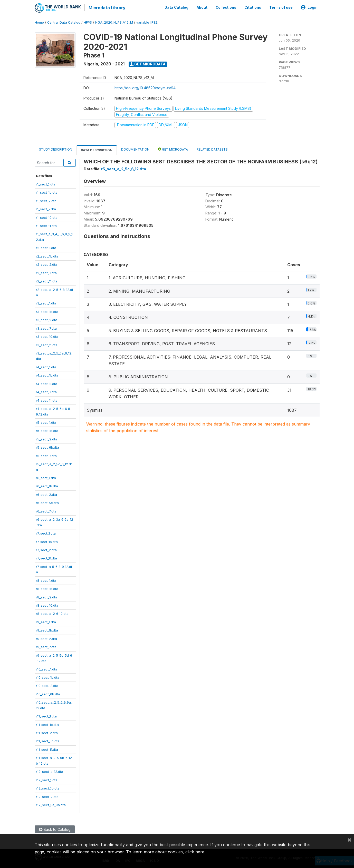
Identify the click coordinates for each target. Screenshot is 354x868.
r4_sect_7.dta (46, 391)
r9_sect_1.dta (46, 621)
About (202, 7)
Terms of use (281, 7)
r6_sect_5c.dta (47, 502)
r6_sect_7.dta (46, 510)
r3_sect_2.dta (47, 319)
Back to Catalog (55, 829)
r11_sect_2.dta (47, 732)
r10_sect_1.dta (47, 668)
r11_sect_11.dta (47, 749)
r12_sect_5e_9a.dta (51, 804)
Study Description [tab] (56, 149)
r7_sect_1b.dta (47, 541)
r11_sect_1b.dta (47, 724)
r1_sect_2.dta (46, 200)
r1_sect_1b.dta (47, 192)
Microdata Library (107, 8)
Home (39, 22)
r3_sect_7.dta (46, 328)
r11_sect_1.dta (46, 715)
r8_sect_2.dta (47, 596)
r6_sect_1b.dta (47, 486)
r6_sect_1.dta (46, 477)
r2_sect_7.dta (46, 272)
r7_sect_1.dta (46, 532)
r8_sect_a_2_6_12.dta (52, 613)
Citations (253, 7)
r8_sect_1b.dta (47, 588)
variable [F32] (147, 22)
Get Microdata (148, 63)
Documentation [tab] (135, 149)
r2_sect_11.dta (47, 280)
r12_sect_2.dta (47, 796)
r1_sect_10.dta (47, 217)
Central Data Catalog (64, 22)
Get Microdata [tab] (173, 148)
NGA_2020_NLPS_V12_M (114, 22)
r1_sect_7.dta (46, 208)
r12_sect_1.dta (47, 779)
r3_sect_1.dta (46, 303)
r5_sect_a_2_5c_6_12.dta (124, 168)
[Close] (349, 840)
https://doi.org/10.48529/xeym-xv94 (145, 87)
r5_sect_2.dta (47, 438)
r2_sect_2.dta (47, 264)
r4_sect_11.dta (47, 400)
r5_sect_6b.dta (47, 447)
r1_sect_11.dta (46, 225)
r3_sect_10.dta (47, 336)
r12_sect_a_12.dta (50, 771)
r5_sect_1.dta (46, 422)
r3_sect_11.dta (47, 344)
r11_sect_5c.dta (48, 741)
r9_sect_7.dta (46, 646)
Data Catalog (176, 7)
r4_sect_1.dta (46, 366)
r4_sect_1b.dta (47, 374)
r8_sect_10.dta (47, 605)
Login (309, 7)
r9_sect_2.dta (46, 638)
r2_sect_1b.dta (47, 255)
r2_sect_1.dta (46, 247)
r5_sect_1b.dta (47, 430)
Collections (226, 7)
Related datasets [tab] (212, 149)
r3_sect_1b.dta (47, 311)
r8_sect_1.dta (46, 580)
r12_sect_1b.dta (48, 787)
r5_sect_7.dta (46, 455)
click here (195, 852)
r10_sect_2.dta (47, 685)
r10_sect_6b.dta (48, 693)
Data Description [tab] (97, 149)
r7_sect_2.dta (46, 549)
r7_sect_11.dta (46, 558)
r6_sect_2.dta (46, 494)
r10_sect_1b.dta (48, 677)
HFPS (88, 22)
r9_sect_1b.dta (47, 629)
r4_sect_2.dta (47, 383)
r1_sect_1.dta (46, 183)
